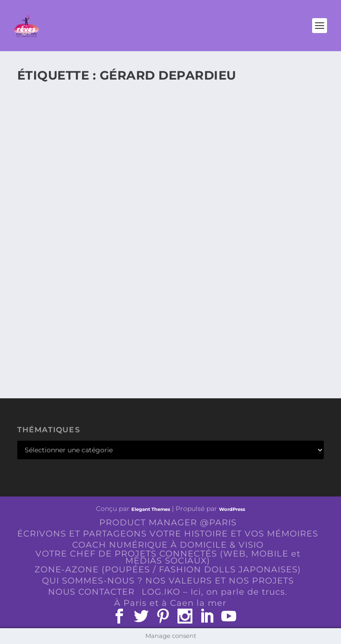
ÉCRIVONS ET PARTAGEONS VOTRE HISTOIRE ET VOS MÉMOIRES (168, 534)
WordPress (232, 509)
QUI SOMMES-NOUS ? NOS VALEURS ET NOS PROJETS (168, 581)
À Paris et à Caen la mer (170, 603)
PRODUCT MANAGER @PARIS (168, 523)
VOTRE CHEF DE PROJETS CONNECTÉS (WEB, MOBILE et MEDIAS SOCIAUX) (168, 557)
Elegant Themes (151, 509)
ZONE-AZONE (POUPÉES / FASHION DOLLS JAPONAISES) (168, 570)
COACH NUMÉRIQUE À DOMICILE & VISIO (168, 545)
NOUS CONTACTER (91, 592)
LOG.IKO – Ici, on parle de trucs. (215, 592)
